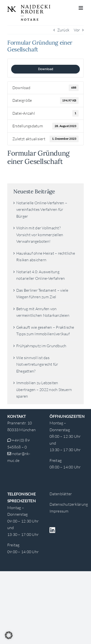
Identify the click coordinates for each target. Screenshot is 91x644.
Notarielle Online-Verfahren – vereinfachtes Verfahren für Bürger (42, 210)
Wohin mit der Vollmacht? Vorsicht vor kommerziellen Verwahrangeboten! (40, 235)
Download (46, 69)
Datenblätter (61, 494)
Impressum (59, 511)
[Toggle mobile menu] (81, 8)
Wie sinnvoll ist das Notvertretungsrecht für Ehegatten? (37, 364)
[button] (9, 635)
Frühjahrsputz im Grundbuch (41, 346)
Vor (77, 30)
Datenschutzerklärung (69, 504)
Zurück (63, 30)
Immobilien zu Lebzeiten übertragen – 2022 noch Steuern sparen (44, 389)
